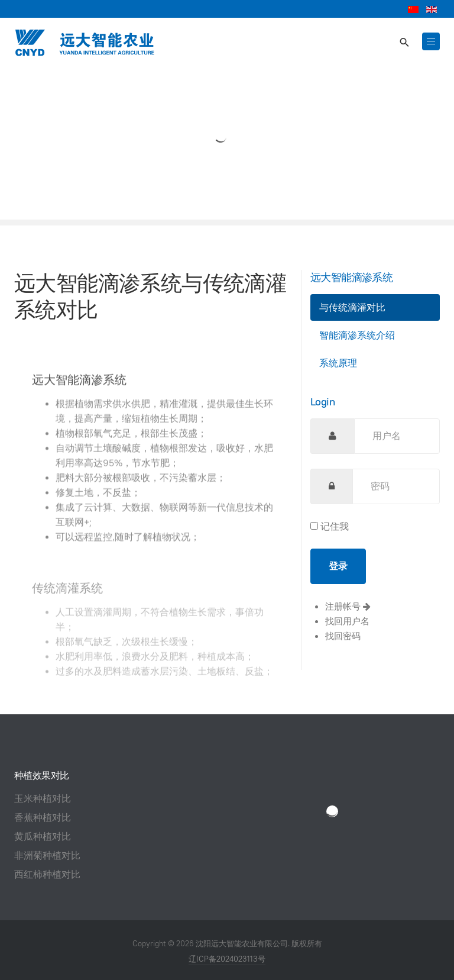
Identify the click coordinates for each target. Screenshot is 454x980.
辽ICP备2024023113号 (227, 959)
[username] (397, 436)
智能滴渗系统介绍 (357, 335)
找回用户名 (347, 621)
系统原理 (338, 363)
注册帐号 (348, 606)
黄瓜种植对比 (43, 836)
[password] (396, 486)
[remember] (314, 526)
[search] (404, 43)
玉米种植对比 (43, 799)
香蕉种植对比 (43, 818)
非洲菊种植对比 (47, 855)
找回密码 (343, 636)
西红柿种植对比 (47, 874)
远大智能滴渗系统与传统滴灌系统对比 (150, 296)
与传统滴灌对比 (352, 307)
